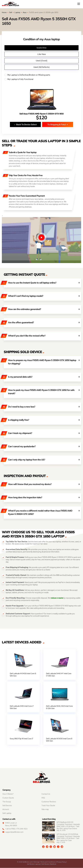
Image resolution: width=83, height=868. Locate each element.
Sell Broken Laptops (34, 864)
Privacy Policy (61, 862)
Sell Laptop (7, 813)
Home (4, 12)
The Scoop (7, 802)
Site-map (45, 809)
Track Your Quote (48, 806)
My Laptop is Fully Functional (41, 79)
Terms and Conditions (48, 862)
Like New (42, 54)
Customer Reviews (49, 802)
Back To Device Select (25, 124)
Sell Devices (7, 806)
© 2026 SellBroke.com (25, 862)
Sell (11, 12)
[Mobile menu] (79, 4)
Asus (25, 12)
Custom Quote (8, 798)
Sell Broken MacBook (49, 864)
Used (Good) (41, 61)
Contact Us (46, 794)
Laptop (17, 12)
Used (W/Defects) (41, 67)
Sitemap (36, 862)
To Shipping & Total (58, 124)
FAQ (43, 798)
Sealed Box (41, 48)
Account (6, 809)
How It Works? (8, 794)
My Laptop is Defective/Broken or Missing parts (41, 75)
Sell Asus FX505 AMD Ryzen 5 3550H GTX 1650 (42, 114)
